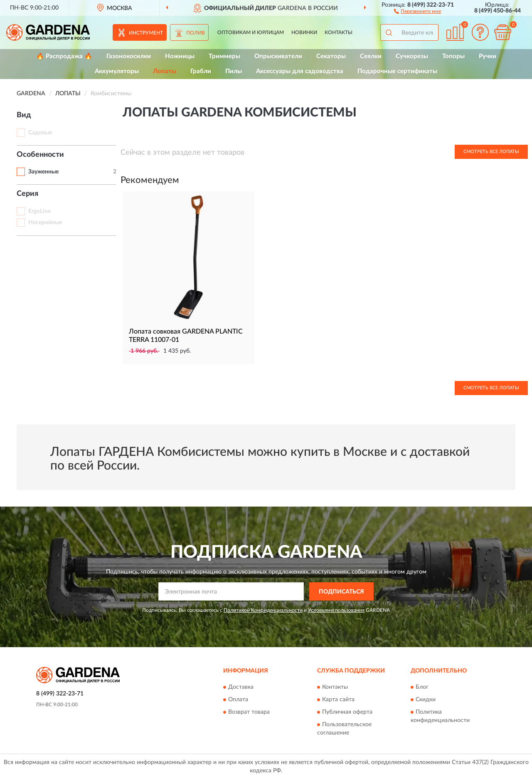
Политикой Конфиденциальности (263, 610)
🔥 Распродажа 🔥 (64, 56)
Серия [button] (27, 194)
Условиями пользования (336, 610)
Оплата (238, 700)
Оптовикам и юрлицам (251, 32)
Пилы (234, 71)
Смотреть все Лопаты (491, 152)
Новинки (304, 32)
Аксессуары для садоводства (300, 71)
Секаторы (331, 56)
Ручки (488, 56)
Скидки (426, 700)
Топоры (453, 56)
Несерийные (45, 223)
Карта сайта (338, 700)
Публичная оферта (347, 712)
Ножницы (180, 56)
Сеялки (371, 56)
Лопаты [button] (165, 71)
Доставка (241, 687)
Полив (196, 33)
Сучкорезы (412, 56)
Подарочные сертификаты (397, 71)
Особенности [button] (40, 155)
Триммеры (224, 56)
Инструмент (146, 33)
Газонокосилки (129, 56)
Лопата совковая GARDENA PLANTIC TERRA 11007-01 (186, 336)
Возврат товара (249, 712)
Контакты (339, 32)
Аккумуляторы (117, 71)
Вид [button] (24, 115)
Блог (422, 687)
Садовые (40, 133)
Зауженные (43, 172)
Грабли (201, 71)
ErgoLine (39, 211)
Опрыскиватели (278, 56)
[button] (417, 11)
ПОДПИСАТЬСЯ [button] (341, 592)
